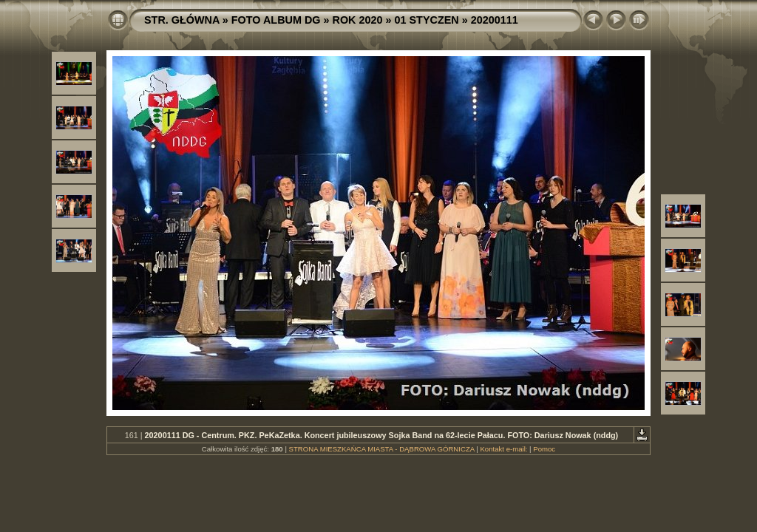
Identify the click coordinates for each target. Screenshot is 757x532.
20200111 (495, 20)
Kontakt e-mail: (503, 449)
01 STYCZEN (427, 20)
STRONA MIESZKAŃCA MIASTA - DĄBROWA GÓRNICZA (382, 449)
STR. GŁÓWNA (182, 20)
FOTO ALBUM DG (276, 20)
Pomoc (544, 449)
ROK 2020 (358, 20)
